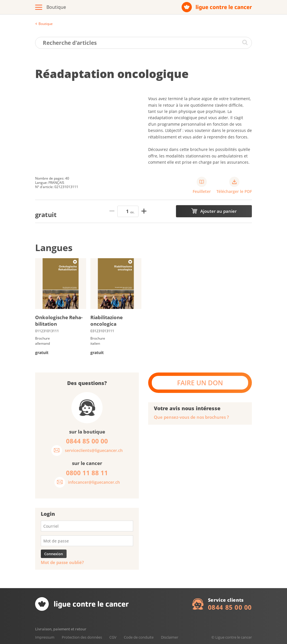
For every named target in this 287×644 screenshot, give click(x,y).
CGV (113, 637)
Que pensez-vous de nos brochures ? (191, 417)
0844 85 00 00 (230, 607)
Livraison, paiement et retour (61, 629)
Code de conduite (139, 637)
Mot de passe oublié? (62, 562)
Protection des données (82, 637)
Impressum (45, 637)
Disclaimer (170, 637)
